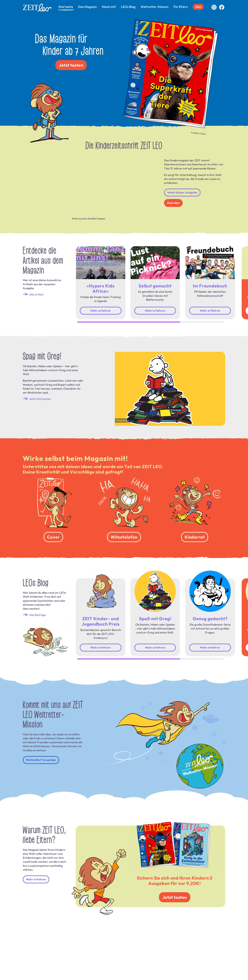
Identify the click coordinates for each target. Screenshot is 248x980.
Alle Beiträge (34, 615)
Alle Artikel (33, 294)
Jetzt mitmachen (37, 399)
